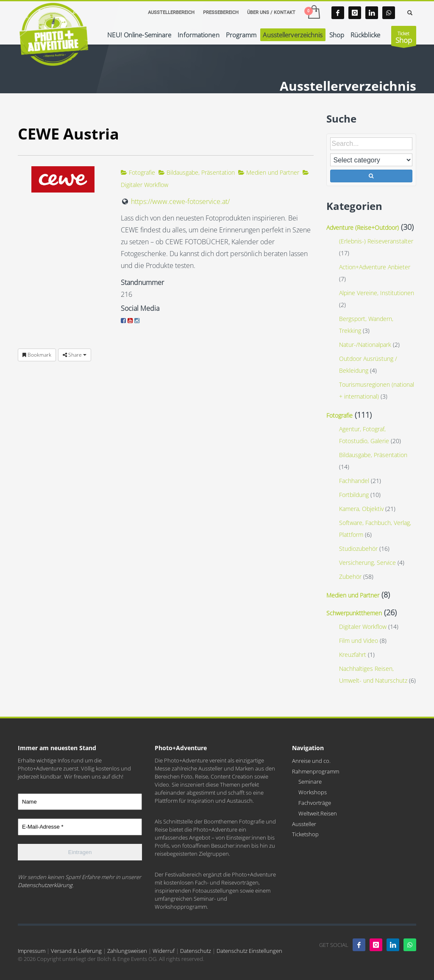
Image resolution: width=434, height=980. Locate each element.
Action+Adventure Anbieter (375, 267)
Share (75, 355)
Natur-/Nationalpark (365, 345)
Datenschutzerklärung (45, 885)
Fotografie (138, 172)
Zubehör (350, 577)
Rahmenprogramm (316, 771)
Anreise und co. (311, 761)
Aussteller (304, 824)
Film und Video (359, 641)
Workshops (313, 792)
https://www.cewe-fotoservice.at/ (180, 201)
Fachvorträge (315, 803)
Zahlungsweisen (127, 951)
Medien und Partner (269, 172)
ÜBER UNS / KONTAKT (271, 13)
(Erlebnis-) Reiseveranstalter (376, 241)
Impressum (32, 951)
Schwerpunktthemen (354, 613)
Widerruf (164, 951)
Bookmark (37, 355)
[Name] (80, 802)
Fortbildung (354, 495)
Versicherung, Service (367, 563)
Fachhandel (354, 481)
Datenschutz (196, 951)
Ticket (404, 38)
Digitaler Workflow (363, 627)
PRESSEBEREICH (221, 13)
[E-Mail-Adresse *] (80, 827)
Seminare (310, 782)
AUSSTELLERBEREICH (171, 13)
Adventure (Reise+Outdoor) (363, 228)
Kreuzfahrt (353, 655)
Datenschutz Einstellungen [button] (249, 951)
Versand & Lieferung (76, 951)
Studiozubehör (358, 549)
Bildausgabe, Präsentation (197, 172)
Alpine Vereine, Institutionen (377, 293)
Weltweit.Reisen (318, 813)
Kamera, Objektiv (361, 509)
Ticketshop (305, 834)
